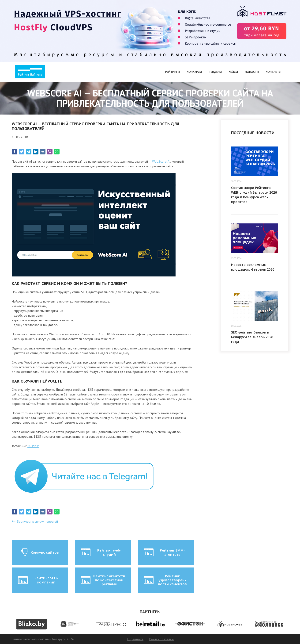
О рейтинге (135, 639)
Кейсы (233, 72)
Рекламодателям (161, 639)
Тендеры (215, 72)
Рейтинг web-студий (101, 552)
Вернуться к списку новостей (37, 521)
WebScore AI (161, 161)
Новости (252, 72)
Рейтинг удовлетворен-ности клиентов (165, 580)
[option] (32, 624)
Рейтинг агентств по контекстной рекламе (103, 580)
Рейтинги (172, 72)
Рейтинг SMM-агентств (164, 552)
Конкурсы (194, 72)
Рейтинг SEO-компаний (38, 580)
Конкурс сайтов (40, 552)
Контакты (274, 72)
